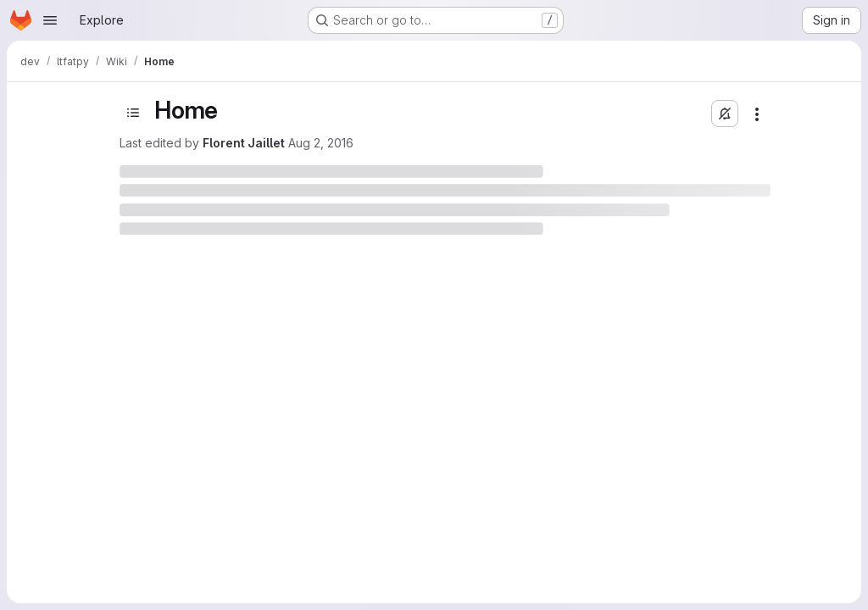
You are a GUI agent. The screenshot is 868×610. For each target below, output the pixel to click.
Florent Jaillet (244, 143)
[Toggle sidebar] (133, 113)
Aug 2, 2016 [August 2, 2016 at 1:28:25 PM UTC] (321, 143)
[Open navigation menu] (50, 20)
